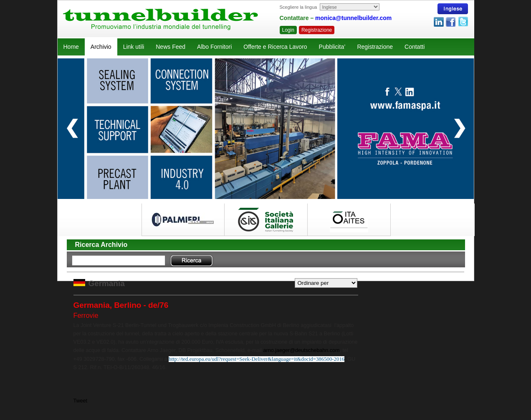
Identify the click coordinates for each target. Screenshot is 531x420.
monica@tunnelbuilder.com (353, 18)
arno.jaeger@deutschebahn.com (302, 350)
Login (288, 30)
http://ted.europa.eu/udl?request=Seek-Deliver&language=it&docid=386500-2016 (257, 359)
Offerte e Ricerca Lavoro (275, 47)
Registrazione (317, 30)
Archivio (101, 47)
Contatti (415, 47)
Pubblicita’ (332, 47)
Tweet (81, 401)
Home (71, 47)
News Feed (171, 47)
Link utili (134, 47)
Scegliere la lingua (298, 7)
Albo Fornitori (214, 47)
